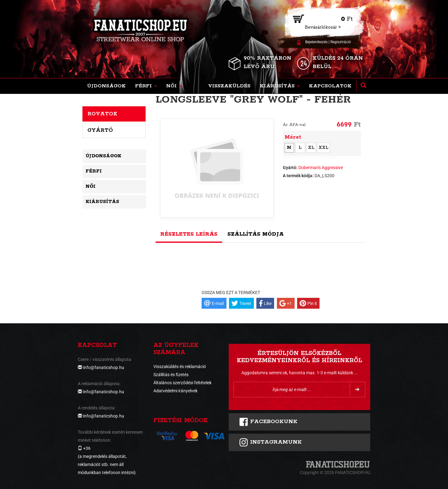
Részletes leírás (189, 234)
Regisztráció (341, 42)
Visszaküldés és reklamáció (180, 367)
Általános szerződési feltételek (182, 383)
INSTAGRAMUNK (270, 442)
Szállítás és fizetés (171, 375)
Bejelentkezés (316, 42)
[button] (146, 86)
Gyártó (100, 130)
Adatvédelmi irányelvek (175, 391)
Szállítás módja (256, 234)
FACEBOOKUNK (268, 422)
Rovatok (102, 114)
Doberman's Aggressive (321, 168)
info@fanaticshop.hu (104, 367)
